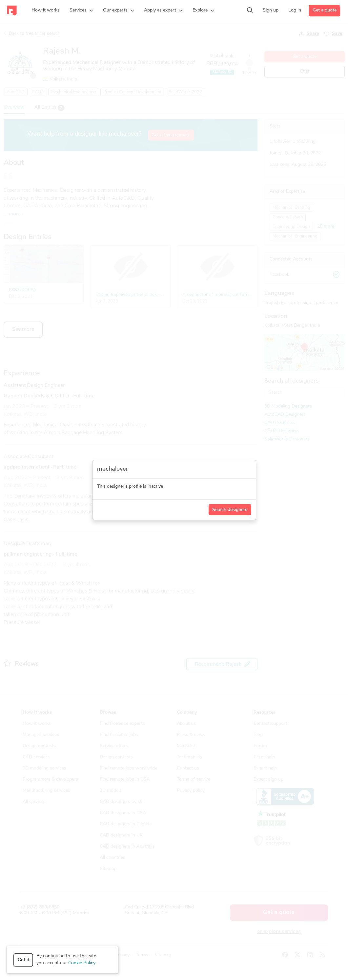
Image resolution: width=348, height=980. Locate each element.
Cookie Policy (82, 963)
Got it (23, 960)
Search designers (230, 510)
